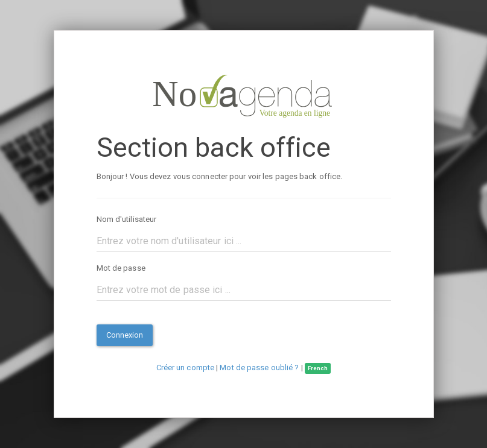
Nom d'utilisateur (127, 219)
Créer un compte (186, 368)
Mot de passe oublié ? (259, 368)
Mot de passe (121, 268)
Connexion (125, 335)
